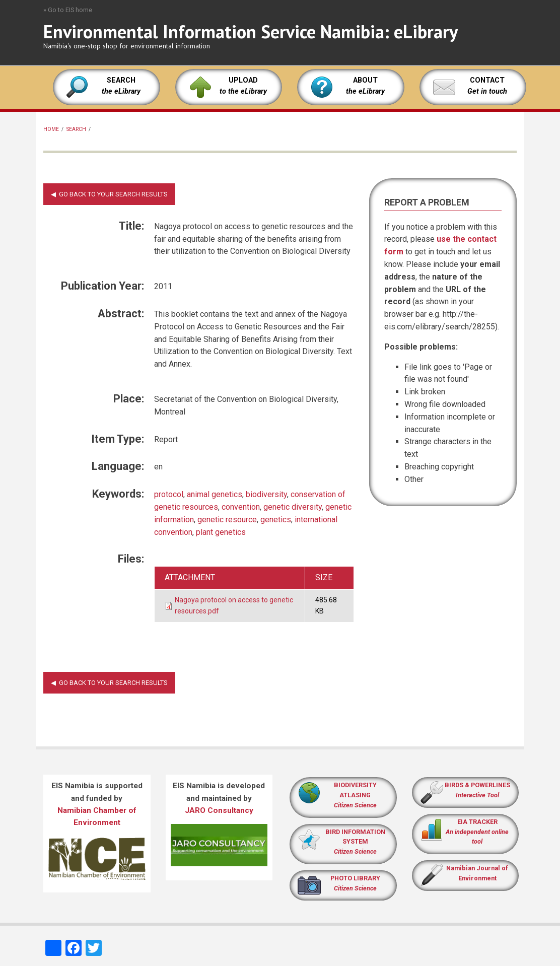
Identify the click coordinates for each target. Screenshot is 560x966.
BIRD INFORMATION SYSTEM (355, 842)
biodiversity (266, 494)
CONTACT (487, 80)
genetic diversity (293, 507)
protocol (169, 494)
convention (241, 507)
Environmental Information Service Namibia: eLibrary (251, 31)
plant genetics (221, 532)
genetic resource (227, 520)
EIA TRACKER (477, 822)
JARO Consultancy (219, 810)
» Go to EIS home (68, 10)
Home (51, 129)
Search (76, 129)
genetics (276, 520)
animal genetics (215, 494)
